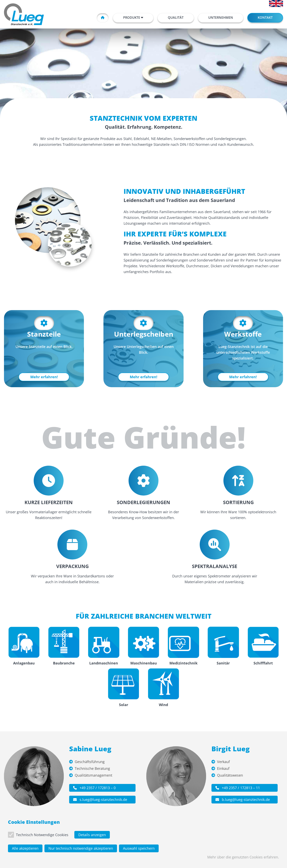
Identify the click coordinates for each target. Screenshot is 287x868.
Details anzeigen (92, 836)
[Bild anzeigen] (48, 220)
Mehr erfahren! (44, 377)
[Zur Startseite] (24, 14)
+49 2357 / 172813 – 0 (94, 788)
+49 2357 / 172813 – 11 (238, 788)
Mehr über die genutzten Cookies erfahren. (243, 858)
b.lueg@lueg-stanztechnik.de (243, 799)
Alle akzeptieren (25, 850)
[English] (276, 3)
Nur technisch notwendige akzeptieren (81, 850)
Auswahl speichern (139, 850)
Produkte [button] (133, 18)
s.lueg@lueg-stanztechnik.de (100, 799)
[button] (176, 18)
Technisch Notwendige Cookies (42, 836)
